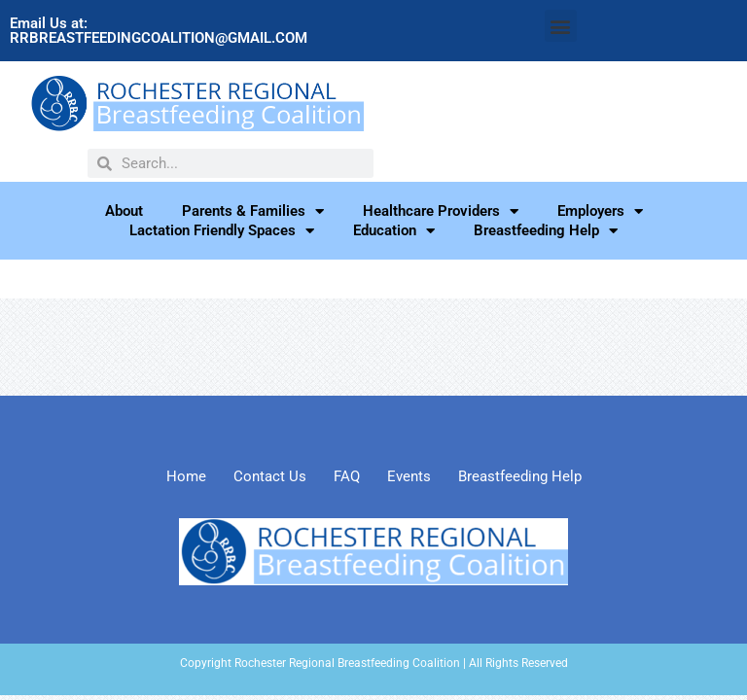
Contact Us (270, 476)
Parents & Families (253, 211)
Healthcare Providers (441, 211)
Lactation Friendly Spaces (222, 230)
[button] (561, 26)
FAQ (347, 476)
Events (409, 476)
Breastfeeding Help (546, 230)
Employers (600, 211)
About (124, 211)
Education (394, 230)
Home (186, 476)
